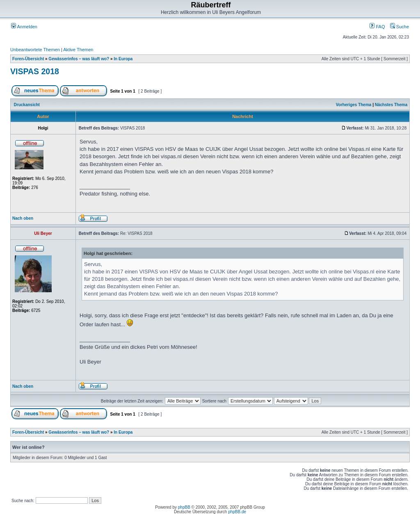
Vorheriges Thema (354, 105)
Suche (399, 27)
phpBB (184, 507)
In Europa (123, 59)
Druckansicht (27, 105)
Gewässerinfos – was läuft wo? (79, 59)
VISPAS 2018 (35, 71)
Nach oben (23, 218)
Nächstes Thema (391, 105)
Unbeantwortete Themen (35, 50)
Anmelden (24, 27)
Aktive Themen (78, 50)
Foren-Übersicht (28, 59)
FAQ (377, 27)
